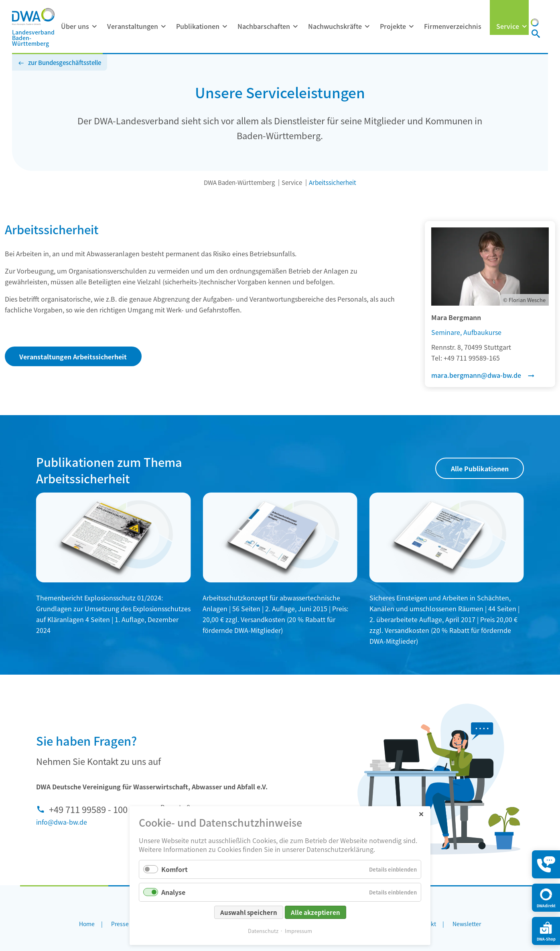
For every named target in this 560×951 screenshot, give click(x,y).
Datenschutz (263, 931)
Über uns (75, 26)
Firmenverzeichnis (453, 26)
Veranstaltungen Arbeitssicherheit (73, 357)
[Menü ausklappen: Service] (524, 26)
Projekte (393, 26)
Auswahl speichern (249, 912)
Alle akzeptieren (316, 912)
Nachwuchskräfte (335, 26)
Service (508, 26)
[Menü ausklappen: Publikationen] (225, 26)
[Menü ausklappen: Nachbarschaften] (295, 26)
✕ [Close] (421, 814)
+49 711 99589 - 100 (88, 809)
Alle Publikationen (480, 468)
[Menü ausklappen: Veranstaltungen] (163, 26)
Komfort (174, 869)
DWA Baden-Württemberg (239, 182)
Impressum (298, 931)
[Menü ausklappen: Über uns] (94, 26)
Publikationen (198, 26)
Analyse (173, 892)
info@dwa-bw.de (62, 822)
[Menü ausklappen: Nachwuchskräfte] (367, 26)
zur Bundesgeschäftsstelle (65, 62)
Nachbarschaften (264, 26)
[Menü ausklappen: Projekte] (411, 26)
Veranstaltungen (133, 26)
